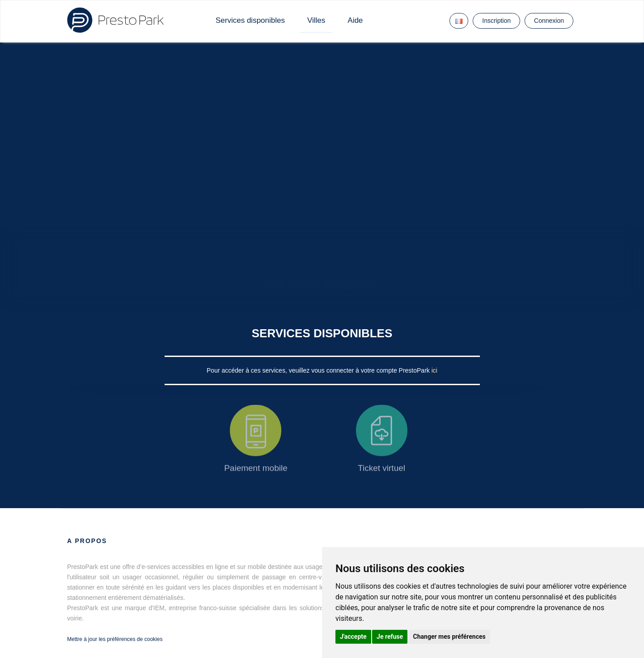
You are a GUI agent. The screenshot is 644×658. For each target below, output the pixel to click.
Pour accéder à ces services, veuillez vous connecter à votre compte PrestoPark (319, 370)
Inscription (496, 21)
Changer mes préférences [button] (449, 637)
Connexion (549, 21)
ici (434, 370)
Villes (316, 20)
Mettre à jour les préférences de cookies (115, 639)
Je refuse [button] (390, 637)
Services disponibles (250, 20)
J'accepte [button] (353, 637)
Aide (355, 20)
